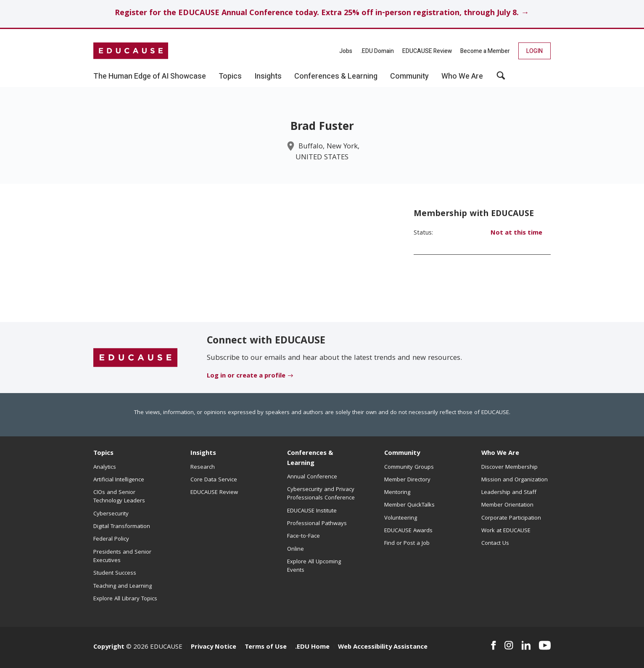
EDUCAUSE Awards (408, 531)
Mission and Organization (515, 480)
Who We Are (500, 454)
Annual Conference (312, 477)
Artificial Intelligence (119, 480)
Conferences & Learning (310, 458)
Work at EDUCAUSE (506, 531)
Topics (103, 454)
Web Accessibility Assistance (383, 647)
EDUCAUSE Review (427, 51)
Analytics (105, 467)
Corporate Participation (511, 518)
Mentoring (397, 493)
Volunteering (401, 518)
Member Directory (407, 480)
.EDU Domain (377, 51)
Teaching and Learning (123, 586)
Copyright (109, 647)
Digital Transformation (122, 527)
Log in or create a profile (246, 376)
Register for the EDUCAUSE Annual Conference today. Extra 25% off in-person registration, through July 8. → (322, 14)
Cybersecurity (111, 514)
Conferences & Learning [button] (336, 77)
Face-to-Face (304, 536)
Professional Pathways (317, 524)
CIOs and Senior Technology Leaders (119, 497)
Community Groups (409, 467)
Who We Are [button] (462, 77)
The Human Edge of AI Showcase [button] (150, 77)
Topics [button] (230, 77)
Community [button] (409, 77)
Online (296, 549)
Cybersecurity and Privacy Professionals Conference (321, 494)
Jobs (346, 51)
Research (203, 467)
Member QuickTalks (409, 505)
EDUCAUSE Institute (312, 511)
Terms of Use (266, 647)
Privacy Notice (214, 647)
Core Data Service (214, 480)
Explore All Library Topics (125, 599)
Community (402, 454)
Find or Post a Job (407, 544)
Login (534, 51)
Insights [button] (268, 77)
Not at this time (516, 233)
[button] (501, 79)
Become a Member (485, 51)
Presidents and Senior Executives (122, 557)
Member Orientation (507, 505)
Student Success (115, 573)
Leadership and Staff (509, 493)
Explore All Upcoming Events (314, 566)
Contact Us (495, 544)
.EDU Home (312, 647)
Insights (203, 454)
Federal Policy (111, 539)
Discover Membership (509, 467)
